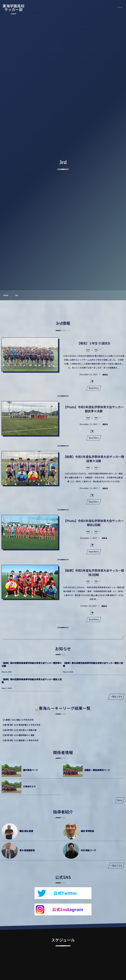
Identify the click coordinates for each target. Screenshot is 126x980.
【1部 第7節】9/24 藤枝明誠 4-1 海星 (18, 735)
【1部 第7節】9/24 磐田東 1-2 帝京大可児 (20, 740)
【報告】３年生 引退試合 (94, 343)
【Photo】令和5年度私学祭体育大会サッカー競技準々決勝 (94, 409)
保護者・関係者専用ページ (97, 770)
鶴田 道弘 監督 (26, 831)
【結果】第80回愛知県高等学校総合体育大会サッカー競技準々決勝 (32, 664)
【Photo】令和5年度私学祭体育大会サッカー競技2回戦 (94, 523)
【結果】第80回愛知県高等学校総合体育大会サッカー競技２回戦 (32, 681)
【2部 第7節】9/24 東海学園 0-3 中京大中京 (21, 725)
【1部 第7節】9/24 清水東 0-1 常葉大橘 (19, 730)
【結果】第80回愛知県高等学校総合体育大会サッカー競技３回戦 (93, 664)
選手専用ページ (30, 770)
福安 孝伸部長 (87, 831)
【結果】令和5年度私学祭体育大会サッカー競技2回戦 (94, 573)
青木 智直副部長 (27, 850)
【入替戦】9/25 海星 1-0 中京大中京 (18, 720)
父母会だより (29, 786)
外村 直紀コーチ (88, 850)
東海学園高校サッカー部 (13, 8)
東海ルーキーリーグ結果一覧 (65, 708)
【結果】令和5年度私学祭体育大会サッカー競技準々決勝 (94, 459)
